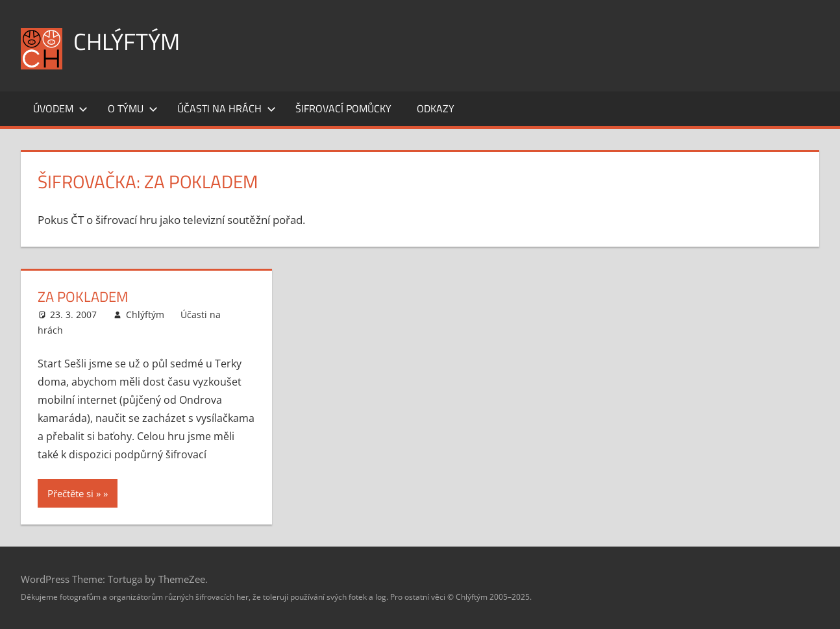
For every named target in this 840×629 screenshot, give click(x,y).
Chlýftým (127, 41)
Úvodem (60, 108)
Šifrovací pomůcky (343, 108)
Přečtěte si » (74, 493)
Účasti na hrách (227, 108)
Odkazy (436, 108)
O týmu (133, 108)
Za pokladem (83, 297)
